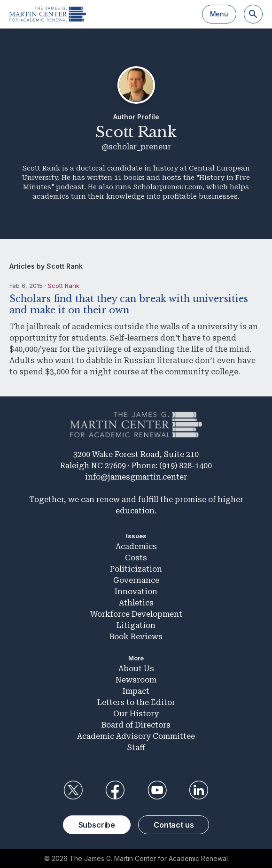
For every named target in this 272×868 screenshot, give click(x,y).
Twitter (73, 790)
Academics (136, 546)
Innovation (136, 592)
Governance (136, 580)
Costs (136, 558)
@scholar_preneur (136, 147)
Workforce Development (136, 614)
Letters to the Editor (136, 702)
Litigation (136, 625)
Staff (136, 748)
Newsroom (136, 680)
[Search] (253, 14)
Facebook (115, 790)
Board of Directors (136, 725)
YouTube (157, 790)
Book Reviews (136, 637)
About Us (136, 669)
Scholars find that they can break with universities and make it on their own (129, 304)
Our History (136, 714)
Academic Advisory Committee (136, 736)
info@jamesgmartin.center (136, 477)
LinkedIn (199, 790)
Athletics (136, 603)
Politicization (136, 569)
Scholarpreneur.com (168, 187)
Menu (219, 14)
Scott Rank (64, 286)
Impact (136, 691)
